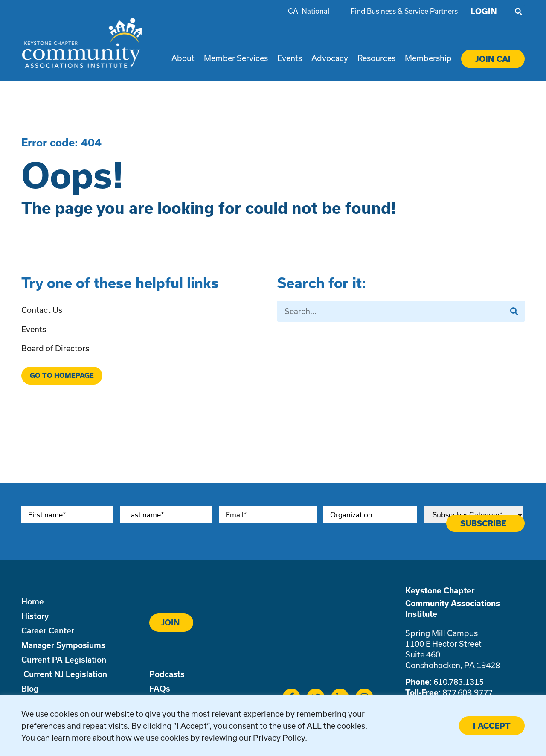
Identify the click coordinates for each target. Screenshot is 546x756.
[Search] (514, 311)
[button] (518, 12)
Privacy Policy (279, 738)
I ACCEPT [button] (492, 726)
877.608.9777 (468, 692)
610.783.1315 (459, 682)
